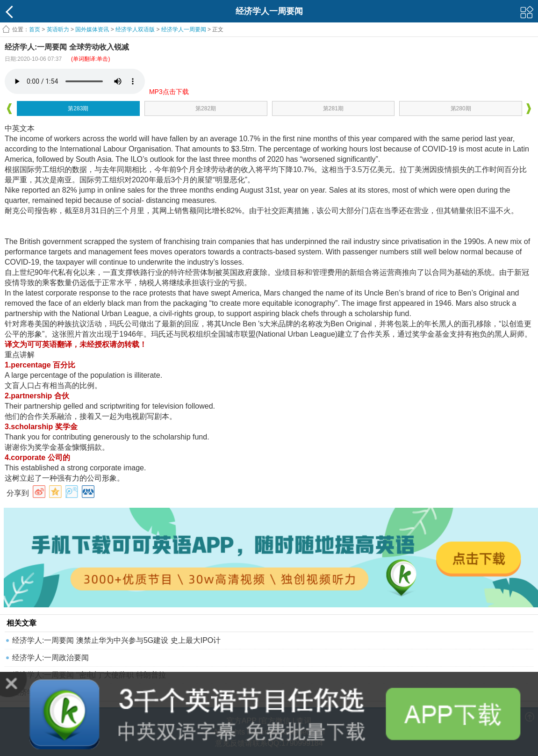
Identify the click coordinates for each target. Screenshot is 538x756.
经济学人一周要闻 (184, 29)
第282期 (206, 108)
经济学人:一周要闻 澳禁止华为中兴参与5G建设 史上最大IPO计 (116, 640)
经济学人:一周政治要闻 (50, 658)
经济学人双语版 (135, 29)
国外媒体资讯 (92, 29)
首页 (35, 29)
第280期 (461, 108)
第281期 (333, 108)
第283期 (78, 108)
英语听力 (58, 29)
